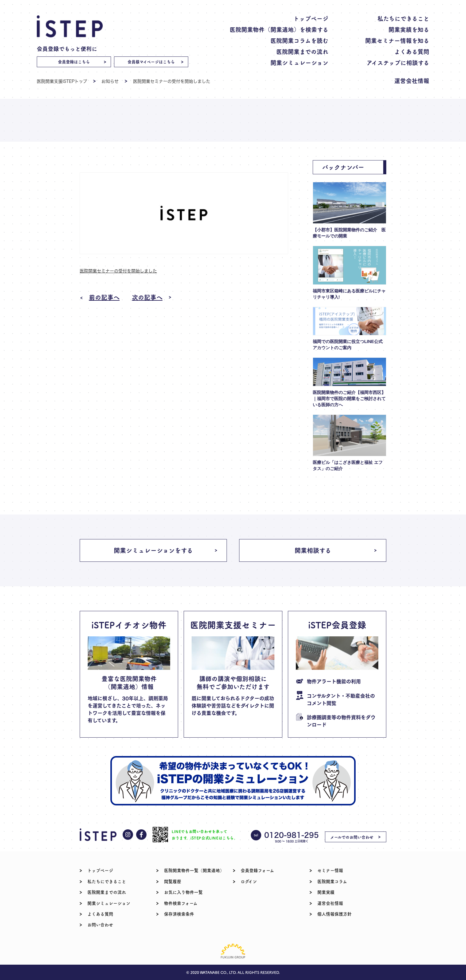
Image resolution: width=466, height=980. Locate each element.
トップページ (311, 18)
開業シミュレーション (299, 62)
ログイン (249, 881)
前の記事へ (104, 297)
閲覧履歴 (173, 881)
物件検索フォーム (181, 903)
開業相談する (313, 550)
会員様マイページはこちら (151, 62)
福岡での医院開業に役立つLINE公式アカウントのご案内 (348, 345)
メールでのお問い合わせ (352, 837)
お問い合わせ (100, 924)
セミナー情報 (330, 870)
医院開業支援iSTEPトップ (62, 81)
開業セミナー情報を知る (397, 40)
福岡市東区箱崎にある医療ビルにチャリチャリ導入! (349, 294)
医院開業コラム (332, 881)
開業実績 (326, 892)
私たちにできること (403, 18)
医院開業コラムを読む (299, 40)
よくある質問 (412, 51)
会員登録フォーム (257, 870)
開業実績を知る (409, 29)
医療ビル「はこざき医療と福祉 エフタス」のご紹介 (348, 465)
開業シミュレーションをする (153, 550)
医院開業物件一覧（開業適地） (194, 870)
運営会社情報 (412, 81)
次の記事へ (147, 297)
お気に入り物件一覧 (183, 892)
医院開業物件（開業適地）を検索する (279, 29)
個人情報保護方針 (334, 914)
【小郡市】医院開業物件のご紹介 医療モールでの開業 (349, 233)
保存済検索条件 (179, 914)
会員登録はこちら (74, 62)
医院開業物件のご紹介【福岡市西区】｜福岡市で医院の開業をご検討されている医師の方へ (349, 399)
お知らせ (110, 81)
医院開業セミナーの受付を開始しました (118, 271)
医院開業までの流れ (302, 51)
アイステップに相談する (398, 62)
